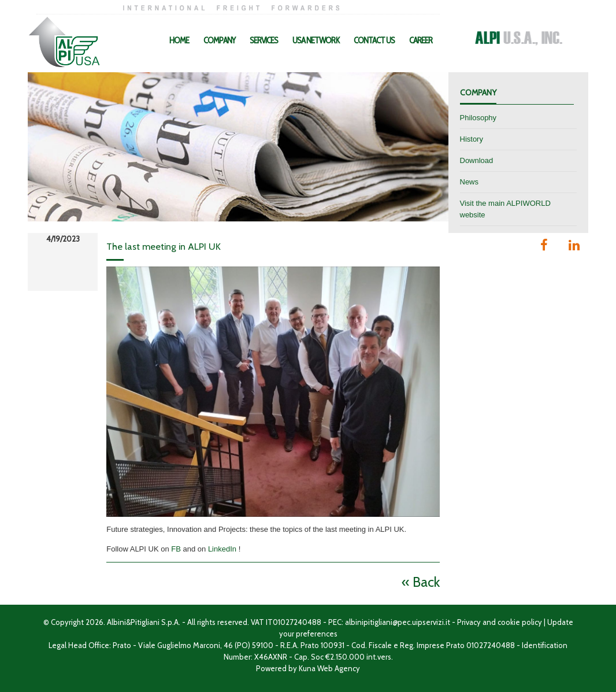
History (472, 139)
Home (179, 40)
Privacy (469, 622)
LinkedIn (222, 549)
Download (477, 160)
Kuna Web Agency (329, 668)
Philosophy (478, 118)
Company (219, 40)
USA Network (316, 40)
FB (176, 549)
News (470, 182)
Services (264, 40)
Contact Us (374, 40)
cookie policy (520, 622)
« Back (421, 582)
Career (421, 40)
